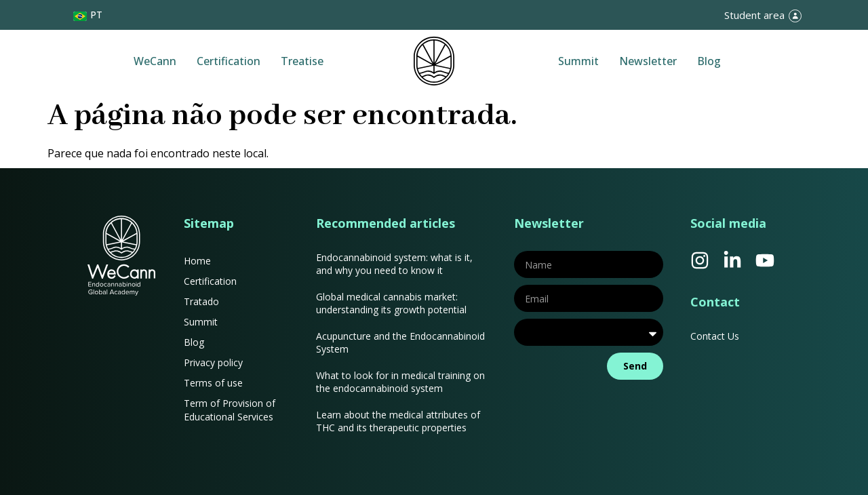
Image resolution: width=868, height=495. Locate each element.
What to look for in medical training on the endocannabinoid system (400, 382)
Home (197, 261)
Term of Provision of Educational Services (230, 410)
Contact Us (715, 336)
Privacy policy (213, 362)
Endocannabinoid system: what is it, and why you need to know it (394, 264)
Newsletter (648, 61)
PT (96, 15)
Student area (754, 15)
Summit (578, 61)
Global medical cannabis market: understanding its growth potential (391, 303)
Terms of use (213, 383)
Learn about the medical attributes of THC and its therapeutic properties (398, 421)
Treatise (302, 61)
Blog (709, 61)
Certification (229, 61)
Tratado (201, 301)
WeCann (155, 61)
